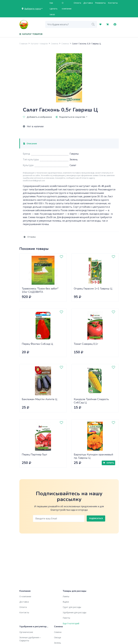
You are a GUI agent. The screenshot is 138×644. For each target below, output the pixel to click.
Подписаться (96, 518)
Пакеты (66, 618)
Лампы (66, 596)
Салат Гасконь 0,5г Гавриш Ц (86, 44)
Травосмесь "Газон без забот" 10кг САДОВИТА (40, 290)
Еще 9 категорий (71, 623)
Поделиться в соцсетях (71, 117)
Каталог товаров (39, 44)
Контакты (113, 3)
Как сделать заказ (54, 9)
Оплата (77, 3)
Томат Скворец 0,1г (86, 344)
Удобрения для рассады (74, 612)
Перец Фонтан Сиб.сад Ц (37, 344)
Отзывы (30, 237)
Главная (23, 44)
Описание (30, 143)
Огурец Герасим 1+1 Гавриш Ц (93, 289)
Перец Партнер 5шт (34, 455)
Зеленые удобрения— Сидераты (30, 639)
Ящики (66, 602)
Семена (55, 44)
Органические (26, 632)
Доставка (88, 3)
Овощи (58, 637)
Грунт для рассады (72, 607)
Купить (108, 463)
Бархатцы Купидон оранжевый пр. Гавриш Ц (93, 456)
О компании (67, 6)
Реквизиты (100, 3)
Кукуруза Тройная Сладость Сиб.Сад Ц (91, 401)
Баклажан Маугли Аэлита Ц (40, 399)
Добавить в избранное (37, 117)
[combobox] (67, 24)
